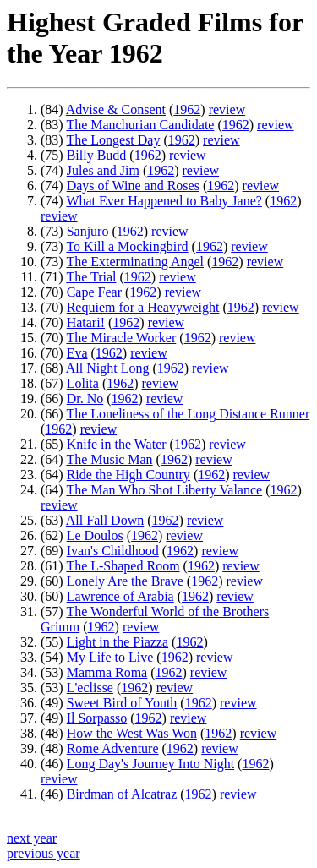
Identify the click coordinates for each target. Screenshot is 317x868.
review (227, 109)
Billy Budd (97, 155)
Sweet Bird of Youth (122, 703)
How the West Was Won (132, 733)
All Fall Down (105, 520)
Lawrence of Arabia (120, 596)
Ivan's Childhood (113, 551)
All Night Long (108, 368)
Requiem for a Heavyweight (143, 307)
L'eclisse (90, 688)
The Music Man (109, 459)
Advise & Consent (116, 109)
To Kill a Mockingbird (127, 246)
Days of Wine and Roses (133, 186)
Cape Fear (94, 292)
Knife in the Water (117, 444)
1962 (187, 109)
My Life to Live (110, 657)
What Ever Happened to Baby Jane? (164, 201)
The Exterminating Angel (135, 262)
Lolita (83, 383)
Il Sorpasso (97, 718)
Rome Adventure (113, 748)
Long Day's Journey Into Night (150, 764)
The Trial (91, 277)
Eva (77, 353)
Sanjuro (88, 231)
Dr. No (85, 399)
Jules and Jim (103, 170)
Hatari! (86, 322)
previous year (44, 853)
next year (32, 838)
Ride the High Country (128, 475)
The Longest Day (113, 140)
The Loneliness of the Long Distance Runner (188, 414)
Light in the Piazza (118, 642)
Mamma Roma (107, 672)
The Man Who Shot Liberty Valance (164, 490)
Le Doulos (95, 535)
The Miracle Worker (121, 338)
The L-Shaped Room (123, 566)
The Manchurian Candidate (140, 125)
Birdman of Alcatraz (122, 794)
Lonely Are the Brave (125, 581)
